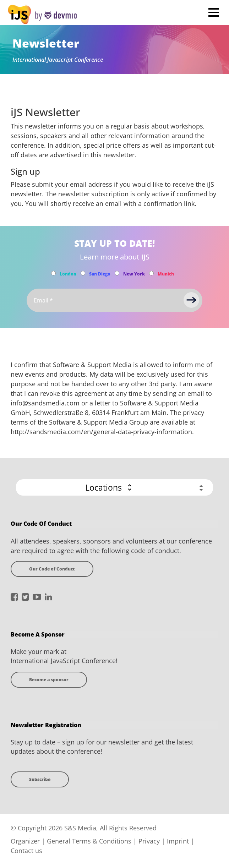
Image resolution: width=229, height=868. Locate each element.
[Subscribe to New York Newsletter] (117, 273)
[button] (114, 488)
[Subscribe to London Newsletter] (53, 273)
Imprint (178, 841)
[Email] (114, 300)
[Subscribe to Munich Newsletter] (151, 273)
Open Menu (214, 12)
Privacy (149, 841)
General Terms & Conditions (89, 841)
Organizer (25, 841)
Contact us (26, 851)
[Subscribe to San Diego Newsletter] (83, 273)
